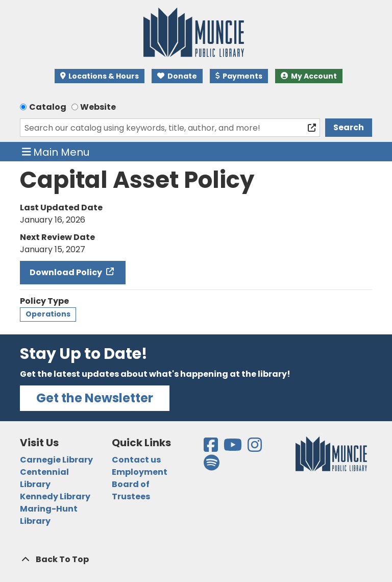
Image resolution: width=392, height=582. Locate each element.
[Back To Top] (196, 560)
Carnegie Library (56, 460)
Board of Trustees (131, 490)
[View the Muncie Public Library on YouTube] (234, 448)
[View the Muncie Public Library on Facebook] (212, 448)
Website (98, 107)
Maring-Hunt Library (49, 515)
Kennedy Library (55, 496)
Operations (48, 314)
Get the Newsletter (95, 398)
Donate (177, 76)
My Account (309, 76)
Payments (239, 76)
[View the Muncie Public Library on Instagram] (255, 448)
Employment (140, 472)
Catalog (48, 107)
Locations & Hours (100, 76)
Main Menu (56, 152)
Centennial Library (44, 478)
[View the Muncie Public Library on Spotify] (212, 466)
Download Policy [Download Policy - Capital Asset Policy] (67, 272)
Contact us (136, 460)
